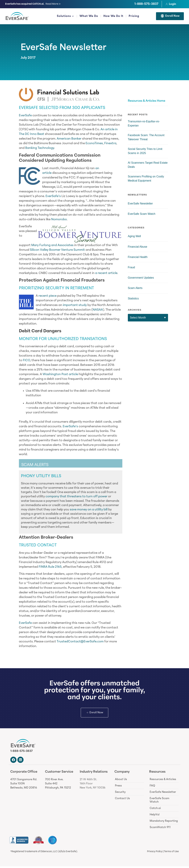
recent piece (48, 296)
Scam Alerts (135, 288)
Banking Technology (40, 148)
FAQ (152, 787)
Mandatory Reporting (164, 823)
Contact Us (122, 800)
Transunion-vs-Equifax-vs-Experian (144, 123)
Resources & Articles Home (147, 101)
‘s (77, 427)
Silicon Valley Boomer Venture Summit (57, 250)
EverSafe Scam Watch (142, 214)
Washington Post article (60, 374)
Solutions (66, 17)
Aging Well (134, 236)
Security (120, 794)
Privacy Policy (155, 853)
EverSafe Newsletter (63, 48)
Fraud (131, 267)
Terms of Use (171, 853)
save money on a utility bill (89, 510)
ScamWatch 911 (160, 829)
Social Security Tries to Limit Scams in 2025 (145, 151)
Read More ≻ (53, 4)
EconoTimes (94, 143)
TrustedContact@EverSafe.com (80, 642)
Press (118, 787)
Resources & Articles (163, 781)
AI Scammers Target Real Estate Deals (148, 165)
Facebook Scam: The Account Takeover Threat (146, 137)
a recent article (106, 273)
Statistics (133, 298)
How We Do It (113, 16)
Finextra (110, 143)
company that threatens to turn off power (76, 497)
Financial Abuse (138, 247)
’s (60, 196)
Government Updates (141, 278)
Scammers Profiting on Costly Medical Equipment (146, 179)
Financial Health (138, 257)
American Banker (69, 139)
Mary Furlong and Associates (52, 245)
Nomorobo (59, 219)
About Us (121, 781)
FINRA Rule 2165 (50, 567)
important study (75, 305)
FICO (26, 360)
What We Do (89, 16)
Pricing (134, 16)
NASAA (98, 310)
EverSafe (25, 116)
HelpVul (155, 816)
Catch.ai (155, 810)
